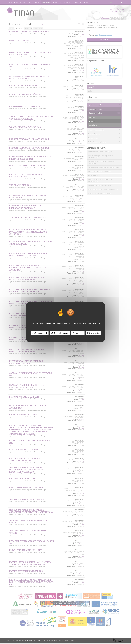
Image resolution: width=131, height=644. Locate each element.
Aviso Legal (28, 640)
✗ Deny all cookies (60, 333)
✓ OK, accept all (40, 333)
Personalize (78, 333)
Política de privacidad (39, 640)
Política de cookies (52, 640)
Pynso (73, 640)
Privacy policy (94, 333)
